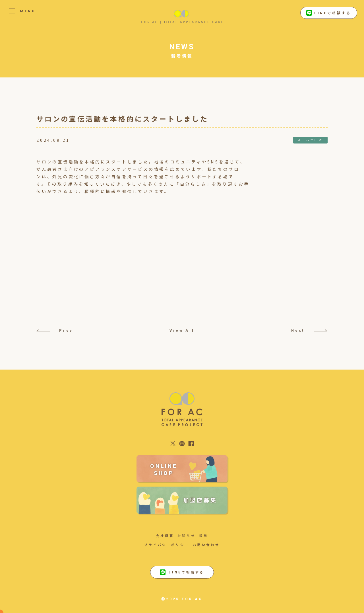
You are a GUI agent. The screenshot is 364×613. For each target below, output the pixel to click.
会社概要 (165, 536)
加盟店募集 (200, 500)
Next (309, 330)
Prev (55, 330)
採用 (204, 536)
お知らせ (186, 536)
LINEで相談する (329, 13)
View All (182, 330)
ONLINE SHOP (164, 470)
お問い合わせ (206, 545)
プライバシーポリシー (167, 545)
